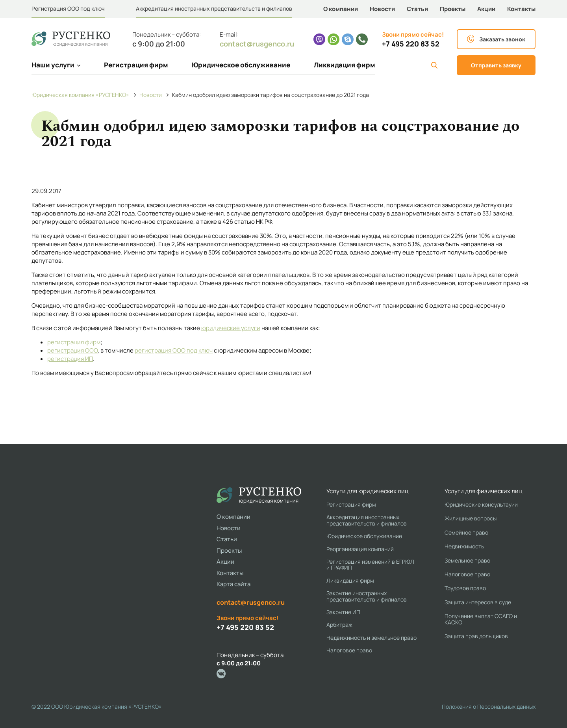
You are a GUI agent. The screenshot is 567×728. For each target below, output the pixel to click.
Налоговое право (349, 650)
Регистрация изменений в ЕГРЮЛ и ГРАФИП (370, 565)
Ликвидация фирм (345, 65)
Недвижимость (464, 546)
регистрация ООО (72, 350)
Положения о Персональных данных (489, 707)
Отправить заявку (496, 65)
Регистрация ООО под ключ (68, 8)
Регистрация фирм (136, 65)
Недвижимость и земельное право (372, 638)
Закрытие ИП (343, 612)
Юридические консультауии (481, 504)
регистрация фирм (74, 342)
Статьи (417, 9)
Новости (382, 9)
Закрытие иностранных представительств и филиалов (367, 596)
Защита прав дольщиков (476, 636)
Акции (486, 9)
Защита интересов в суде (478, 602)
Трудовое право (465, 588)
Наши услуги (56, 65)
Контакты (521, 9)
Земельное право (467, 560)
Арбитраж (339, 625)
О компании (341, 9)
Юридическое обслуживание (241, 65)
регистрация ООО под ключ (174, 350)
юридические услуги (231, 328)
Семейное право (466, 532)
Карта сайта (233, 584)
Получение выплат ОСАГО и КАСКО (481, 619)
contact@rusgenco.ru (257, 44)
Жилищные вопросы (471, 518)
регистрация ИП (70, 359)
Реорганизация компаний (360, 549)
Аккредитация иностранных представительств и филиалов (214, 8)
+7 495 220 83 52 (411, 44)
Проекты (453, 9)
